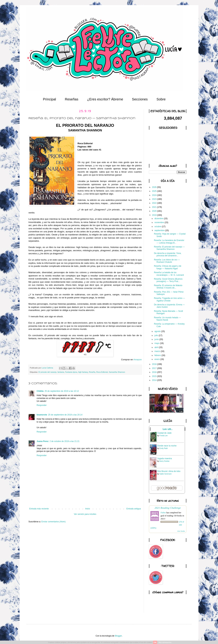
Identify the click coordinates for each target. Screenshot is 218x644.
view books (181, 531)
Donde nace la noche (167, 446)
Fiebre (163, 513)
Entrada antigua (134, 509)
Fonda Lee (163, 436)
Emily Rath (163, 448)
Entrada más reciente (39, 509)
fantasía (61, 372)
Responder (42, 405)
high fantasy (83, 372)
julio (157, 335)
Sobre (161, 99)
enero (157, 359)
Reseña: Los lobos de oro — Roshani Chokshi (167, 261)
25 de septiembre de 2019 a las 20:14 (65, 415)
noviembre (159, 222)
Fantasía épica (71, 372)
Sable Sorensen (165, 474)
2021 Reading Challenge (168, 508)
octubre (158, 227)
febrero (158, 355)
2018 (155, 364)
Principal (49, 99)
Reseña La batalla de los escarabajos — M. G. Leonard (169, 274)
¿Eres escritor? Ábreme (105, 99)
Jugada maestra (165, 458)
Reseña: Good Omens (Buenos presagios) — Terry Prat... (168, 280)
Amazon (138, 360)
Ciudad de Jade (164, 433)
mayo (157, 343)
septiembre (160, 230)
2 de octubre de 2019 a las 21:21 (64, 441)
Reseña (92, 372)
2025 (155, 191)
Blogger (118, 636)
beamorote (42, 415)
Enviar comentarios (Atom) (53, 522)
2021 (155, 207)
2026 (155, 187)
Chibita (40, 391)
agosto (158, 331)
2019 (155, 215)
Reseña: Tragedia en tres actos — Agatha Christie (169, 299)
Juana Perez (43, 441)
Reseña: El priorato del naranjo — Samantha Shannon (169, 248)
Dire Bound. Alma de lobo (169, 471)
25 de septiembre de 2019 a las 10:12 (62, 391)
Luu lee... (168, 429)
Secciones (140, 99)
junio (157, 339)
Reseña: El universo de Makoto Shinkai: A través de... (168, 287)
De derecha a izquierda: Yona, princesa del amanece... (168, 254)
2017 (155, 368)
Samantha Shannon (117, 372)
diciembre (159, 219)
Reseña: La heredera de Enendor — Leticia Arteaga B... (169, 242)
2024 (155, 195)
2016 (155, 372)
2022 (155, 203)
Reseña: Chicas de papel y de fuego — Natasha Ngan (168, 267)
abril (157, 347)
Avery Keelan (164, 461)
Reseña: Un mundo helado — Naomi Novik (167, 319)
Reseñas (72, 99)
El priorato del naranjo (48, 372)
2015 (155, 376)
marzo (158, 351)
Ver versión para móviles (85, 514)
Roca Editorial (102, 372)
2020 (155, 211)
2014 (155, 380)
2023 (155, 199)
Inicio (88, 509)
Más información (165, 642)
